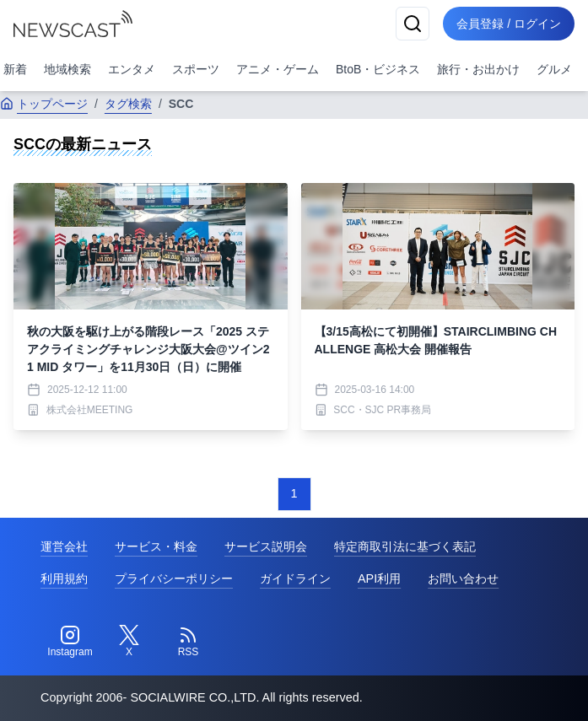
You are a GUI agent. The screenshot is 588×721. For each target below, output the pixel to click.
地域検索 (67, 69)
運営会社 (64, 546)
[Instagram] (70, 642)
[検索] (413, 24)
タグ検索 (128, 104)
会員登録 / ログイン (509, 24)
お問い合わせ (463, 578)
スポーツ (196, 69)
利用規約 (64, 578)
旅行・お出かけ (478, 69)
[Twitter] (129, 642)
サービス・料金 (156, 546)
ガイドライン (295, 578)
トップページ (44, 104)
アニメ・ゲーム (278, 69)
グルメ (554, 69)
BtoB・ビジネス (378, 69)
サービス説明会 (266, 546)
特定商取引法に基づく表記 (405, 546)
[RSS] (188, 642)
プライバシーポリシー (174, 578)
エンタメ (132, 69)
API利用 (379, 578)
